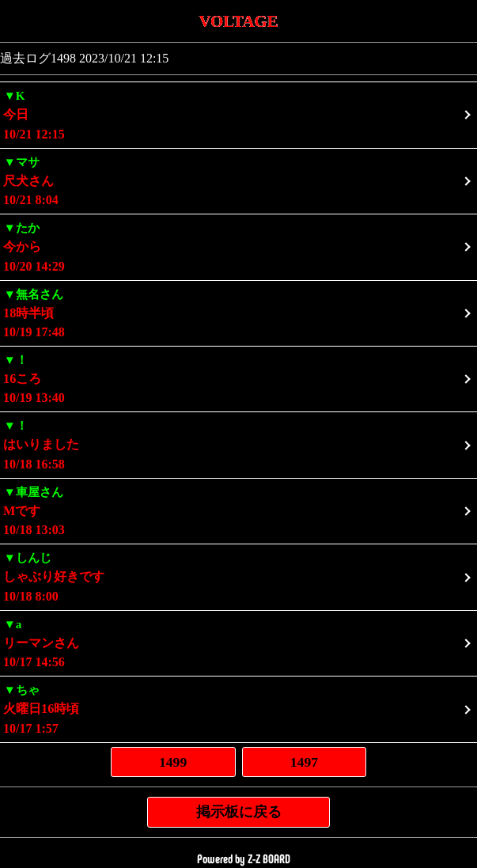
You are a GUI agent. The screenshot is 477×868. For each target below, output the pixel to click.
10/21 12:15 (238, 114)
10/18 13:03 (238, 510)
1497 (304, 762)
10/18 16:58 (238, 443)
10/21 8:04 (238, 180)
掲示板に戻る (239, 812)
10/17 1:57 (238, 708)
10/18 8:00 (238, 576)
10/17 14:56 (238, 642)
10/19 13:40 (238, 378)
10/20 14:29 (238, 246)
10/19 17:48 (238, 312)
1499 (173, 762)
